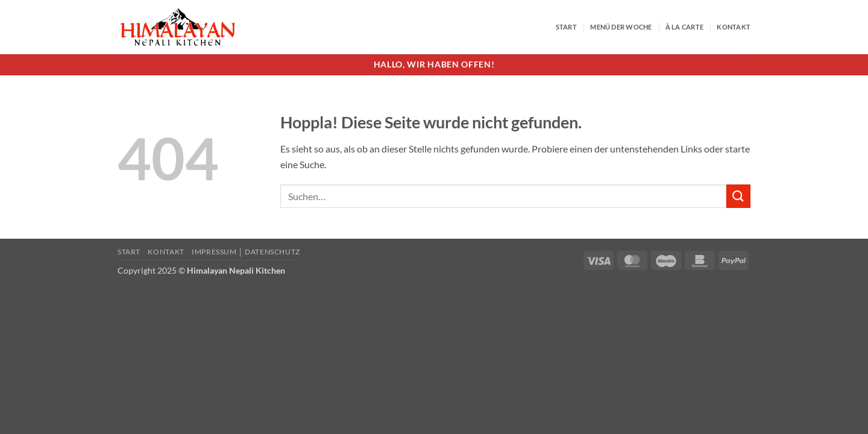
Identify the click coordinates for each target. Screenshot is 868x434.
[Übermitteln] (738, 196)
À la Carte (684, 27)
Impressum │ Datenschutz (246, 252)
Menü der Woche (621, 27)
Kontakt (734, 27)
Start (566, 27)
